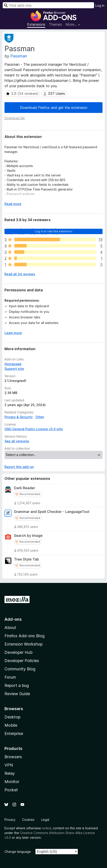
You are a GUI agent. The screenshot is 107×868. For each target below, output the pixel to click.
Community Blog (20, 669)
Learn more (13, 333)
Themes (55, 24)
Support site (14, 369)
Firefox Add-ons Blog (25, 636)
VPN (9, 765)
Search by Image (28, 536)
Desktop (12, 717)
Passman (19, 56)
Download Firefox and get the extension (54, 108)
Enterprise (14, 734)
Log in (100, 5)
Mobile (11, 725)
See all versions (17, 441)
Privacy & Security (19, 417)
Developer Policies (22, 661)
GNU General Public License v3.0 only (34, 429)
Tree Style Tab (26, 559)
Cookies (28, 820)
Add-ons (13, 619)
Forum (10, 677)
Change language (18, 852)
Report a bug (17, 685)
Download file (15, 118)
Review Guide (17, 694)
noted (46, 828)
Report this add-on (19, 467)
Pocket (11, 790)
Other (40, 417)
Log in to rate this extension (53, 231)
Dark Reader (25, 488)
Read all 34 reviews (20, 274)
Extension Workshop (24, 644)
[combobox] (48, 5)
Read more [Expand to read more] (13, 204)
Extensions (36, 24)
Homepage (13, 364)
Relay (10, 773)
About (10, 628)
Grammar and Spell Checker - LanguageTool (52, 512)
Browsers (13, 757)
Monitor (12, 782)
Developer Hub (18, 652)
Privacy (10, 820)
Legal (45, 820)
